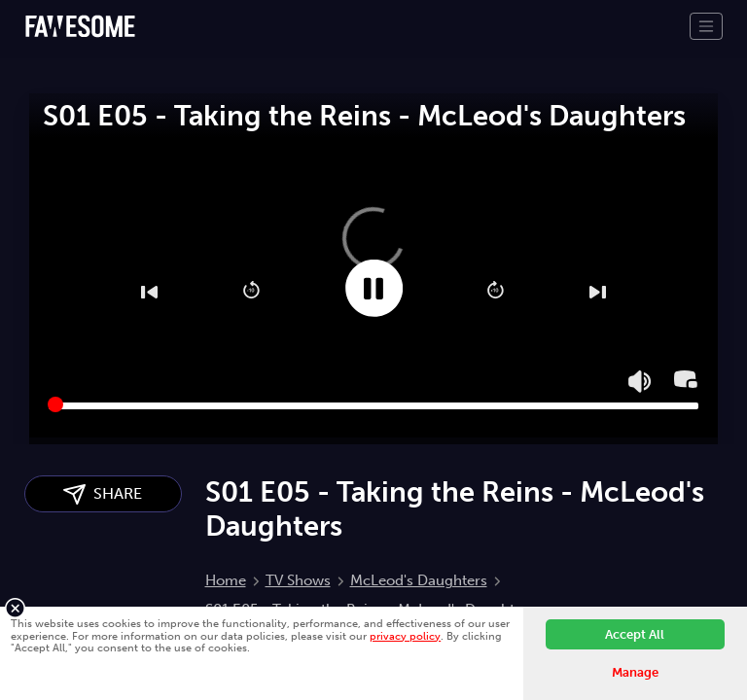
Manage (635, 672)
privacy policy (405, 636)
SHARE (103, 494)
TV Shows (298, 580)
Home (226, 580)
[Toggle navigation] (706, 26)
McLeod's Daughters (419, 580)
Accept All (635, 634)
